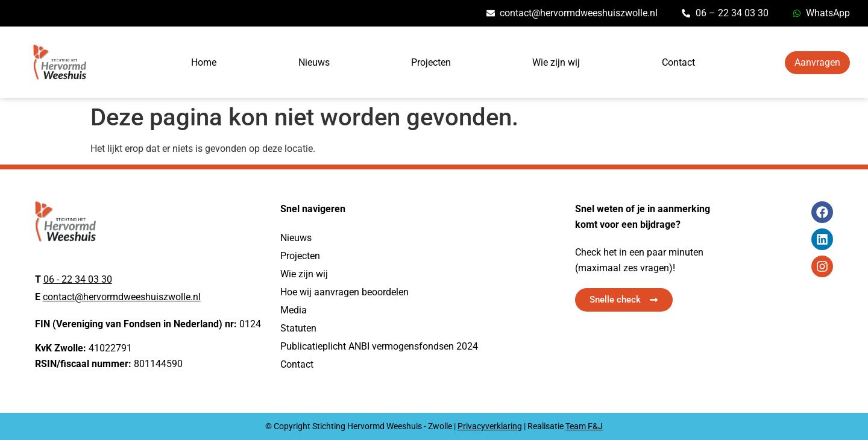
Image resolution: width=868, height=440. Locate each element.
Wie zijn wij (556, 62)
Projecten (431, 62)
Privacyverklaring (490, 426)
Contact (678, 62)
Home (204, 62)
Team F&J (584, 426)
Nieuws (314, 62)
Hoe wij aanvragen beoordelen (344, 292)
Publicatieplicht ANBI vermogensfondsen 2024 (379, 346)
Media (294, 310)
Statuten (298, 328)
